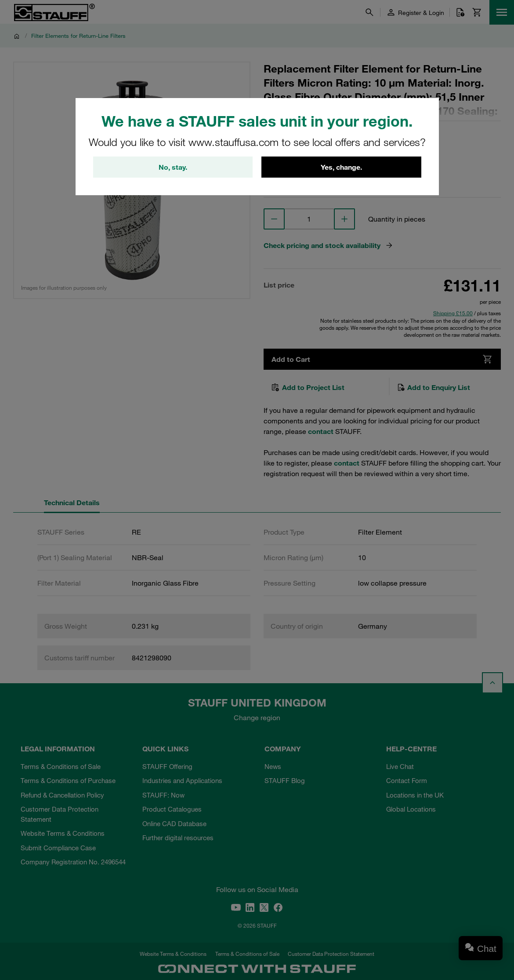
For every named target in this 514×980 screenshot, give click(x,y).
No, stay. (173, 167)
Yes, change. (341, 167)
